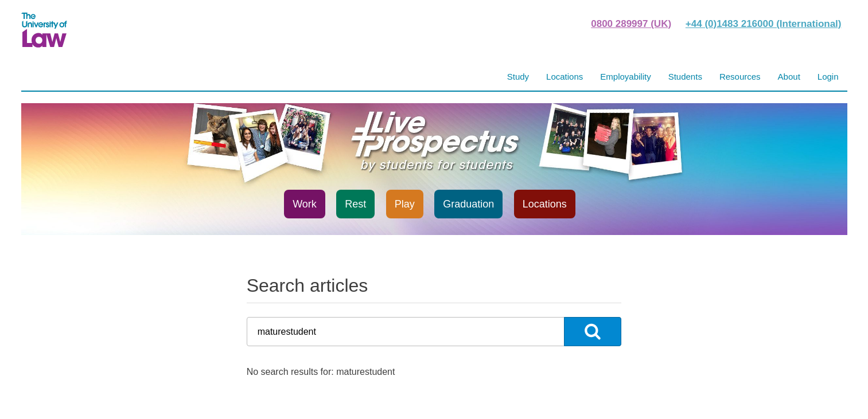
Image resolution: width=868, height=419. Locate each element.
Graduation (468, 204)
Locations (545, 204)
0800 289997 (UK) (631, 24)
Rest (355, 204)
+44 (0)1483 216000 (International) (764, 24)
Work (305, 204)
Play (405, 204)
